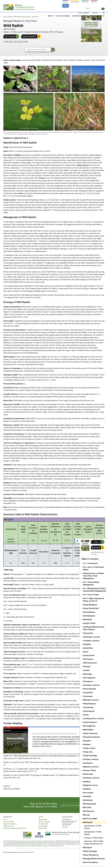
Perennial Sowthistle (91, 737)
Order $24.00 (96, 548)
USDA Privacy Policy (43, 846)
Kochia (86, 715)
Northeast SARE (43, 824)
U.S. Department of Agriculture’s (13, 843)
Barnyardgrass (89, 612)
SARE (5, 17)
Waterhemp (88, 800)
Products (10, 17)
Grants (50, 10)
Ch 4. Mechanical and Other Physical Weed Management (95, 590)
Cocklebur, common (91, 641)
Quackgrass (88, 763)
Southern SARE (43, 826)
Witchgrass (88, 847)
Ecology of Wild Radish (94, 838)
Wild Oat (86, 815)
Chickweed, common (91, 637)
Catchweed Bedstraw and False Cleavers (94, 628)
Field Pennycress (90, 663)
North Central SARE (44, 822)
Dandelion (87, 644)
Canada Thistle (89, 623)
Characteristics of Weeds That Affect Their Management (93, 576)
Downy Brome (89, 655)
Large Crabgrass (90, 722)
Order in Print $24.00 (29, 37)
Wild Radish (88, 822)
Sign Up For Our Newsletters (70, 805)
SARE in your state (9, 826)
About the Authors (91, 862)
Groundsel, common (91, 685)
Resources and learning (10, 824)
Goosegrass (88, 681)
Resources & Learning (80, 10)
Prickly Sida (88, 752)
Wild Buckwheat (89, 804)
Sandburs (87, 781)
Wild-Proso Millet (90, 819)
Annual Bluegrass (90, 605)
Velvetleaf (87, 796)
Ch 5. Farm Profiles (91, 595)
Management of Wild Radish (93, 833)
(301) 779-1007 (15, 42)
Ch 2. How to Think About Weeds (93, 568)
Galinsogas (87, 674)
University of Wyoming (21, 846)
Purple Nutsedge (90, 755)
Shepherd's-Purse (90, 785)
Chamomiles (88, 633)
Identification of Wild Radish (93, 827)
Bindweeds (87, 619)
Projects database (9, 822)
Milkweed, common (91, 700)
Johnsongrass (89, 711)
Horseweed (88, 696)
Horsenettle (88, 692)
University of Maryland (76, 841)
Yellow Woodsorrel (91, 855)
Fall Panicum (88, 659)
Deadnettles (88, 648)
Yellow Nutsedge (90, 851)
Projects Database (63, 10)
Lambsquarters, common (93, 718)
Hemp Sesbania (89, 689)
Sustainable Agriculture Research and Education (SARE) (32, 841)
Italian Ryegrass (89, 704)
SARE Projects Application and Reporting (15, 828)
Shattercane (88, 774)
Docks (85, 652)
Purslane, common (91, 759)
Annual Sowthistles (91, 608)
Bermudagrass (89, 616)
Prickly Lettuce (89, 748)
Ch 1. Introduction (90, 563)
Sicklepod (87, 789)
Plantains (87, 744)
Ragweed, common (91, 767)
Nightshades (88, 730)
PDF (96, 542)
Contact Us (65, 827)
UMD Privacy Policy (58, 846)
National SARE (43, 819)
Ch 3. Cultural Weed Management (91, 583)
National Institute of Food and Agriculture (32, 843)
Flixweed (87, 666)
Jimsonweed (88, 707)
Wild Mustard (88, 811)
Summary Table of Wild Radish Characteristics (94, 842)
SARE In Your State (98, 10)
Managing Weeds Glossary (94, 859)
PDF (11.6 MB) (10, 37)
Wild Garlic (87, 807)
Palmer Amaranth (90, 733)
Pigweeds (87, 741)
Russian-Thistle (89, 770)
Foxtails (86, 670)
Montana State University (78, 844)
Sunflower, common (91, 778)
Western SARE (43, 828)
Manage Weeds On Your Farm (22, 17)
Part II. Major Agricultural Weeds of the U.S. (93, 600)
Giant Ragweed (89, 678)
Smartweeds (88, 793)
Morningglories (89, 726)
